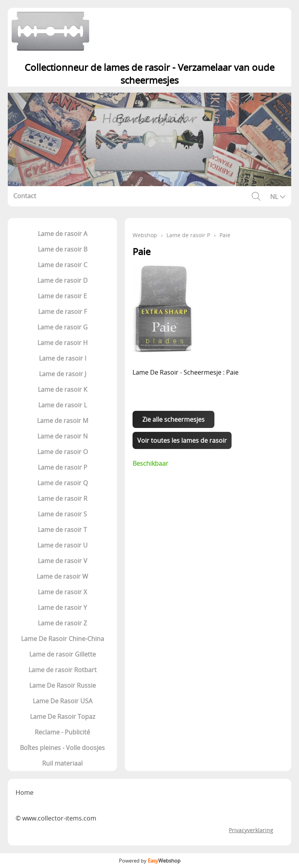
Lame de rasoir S (62, 514)
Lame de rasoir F (63, 312)
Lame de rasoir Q (63, 483)
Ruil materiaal (62, 763)
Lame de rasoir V (63, 561)
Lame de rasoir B (63, 249)
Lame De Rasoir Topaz (63, 717)
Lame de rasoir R (63, 498)
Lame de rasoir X (62, 592)
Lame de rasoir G (63, 327)
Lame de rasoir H (63, 343)
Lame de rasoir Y (62, 607)
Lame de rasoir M (63, 421)
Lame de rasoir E (62, 296)
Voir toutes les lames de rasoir (182, 440)
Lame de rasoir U (63, 545)
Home (25, 792)
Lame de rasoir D (63, 280)
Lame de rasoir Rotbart (63, 670)
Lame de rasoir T (62, 530)
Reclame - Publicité (62, 732)
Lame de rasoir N (63, 436)
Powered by (150, 861)
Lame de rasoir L (63, 405)
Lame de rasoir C (63, 265)
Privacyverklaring (251, 830)
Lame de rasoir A (63, 234)
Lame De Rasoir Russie (63, 685)
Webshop (145, 235)
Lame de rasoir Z (62, 623)
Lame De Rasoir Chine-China (63, 639)
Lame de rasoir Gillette (63, 654)
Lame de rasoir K (63, 389)
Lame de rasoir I (63, 358)
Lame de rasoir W (62, 576)
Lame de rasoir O (63, 452)
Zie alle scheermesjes (173, 419)
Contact (25, 196)
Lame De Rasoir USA (63, 701)
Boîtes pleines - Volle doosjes (62, 748)
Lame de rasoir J (63, 374)
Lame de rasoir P (63, 467)
